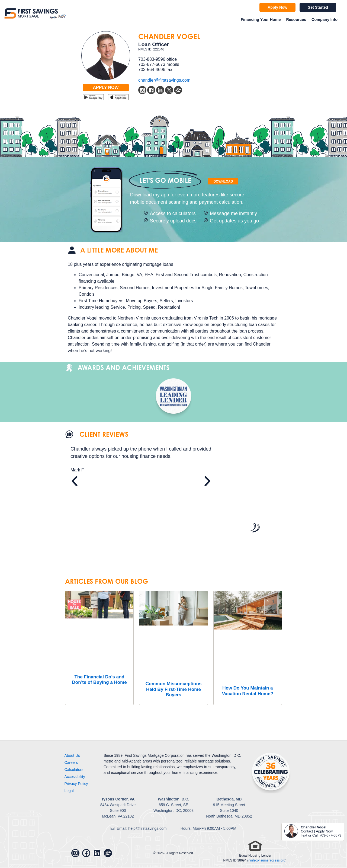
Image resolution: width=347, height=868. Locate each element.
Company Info (324, 20)
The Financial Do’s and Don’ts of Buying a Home (99, 680)
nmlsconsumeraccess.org (267, 860)
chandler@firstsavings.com (164, 80)
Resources (296, 20)
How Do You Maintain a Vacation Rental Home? (248, 691)
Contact (307, 831)
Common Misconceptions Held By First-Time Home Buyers (174, 689)
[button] (75, 481)
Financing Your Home (261, 20)
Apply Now (324, 831)
